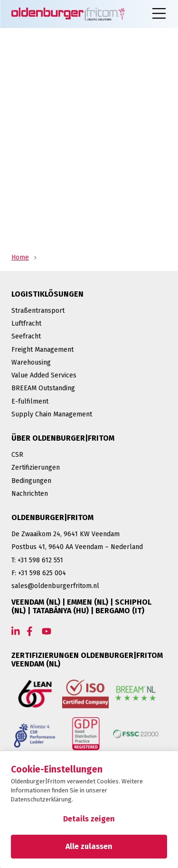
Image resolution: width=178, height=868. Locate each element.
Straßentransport (38, 311)
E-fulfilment (30, 401)
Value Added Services (44, 375)
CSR (17, 455)
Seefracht (26, 336)
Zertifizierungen (36, 468)
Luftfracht (26, 323)
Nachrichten (30, 494)
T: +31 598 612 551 (37, 560)
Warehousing (31, 362)
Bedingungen (31, 481)
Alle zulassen (89, 846)
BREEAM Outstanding (43, 388)
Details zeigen (89, 819)
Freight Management (42, 350)
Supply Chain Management (52, 414)
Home (20, 257)
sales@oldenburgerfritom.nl (55, 586)
